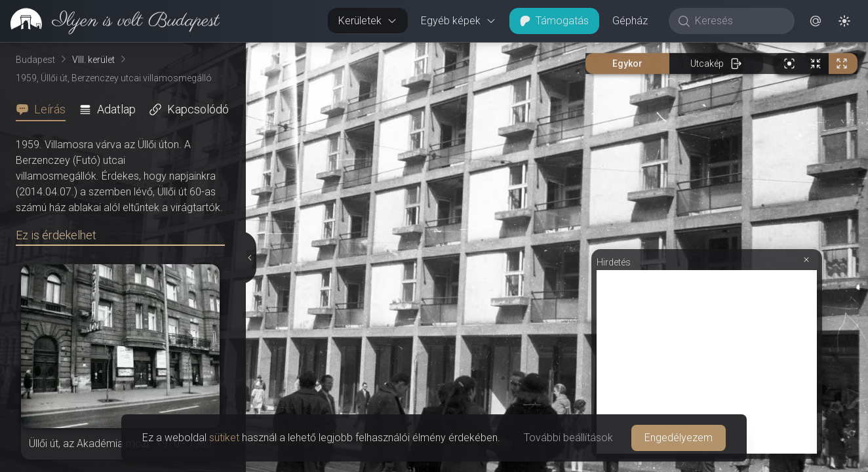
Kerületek (368, 21)
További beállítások (568, 438)
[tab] (45, 109)
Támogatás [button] (554, 21)
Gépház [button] (630, 21)
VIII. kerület (93, 60)
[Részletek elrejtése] (250, 258)
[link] (110, 21)
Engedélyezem (679, 438)
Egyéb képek (459, 21)
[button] (816, 21)
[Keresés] (739, 21)
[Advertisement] (707, 362)
